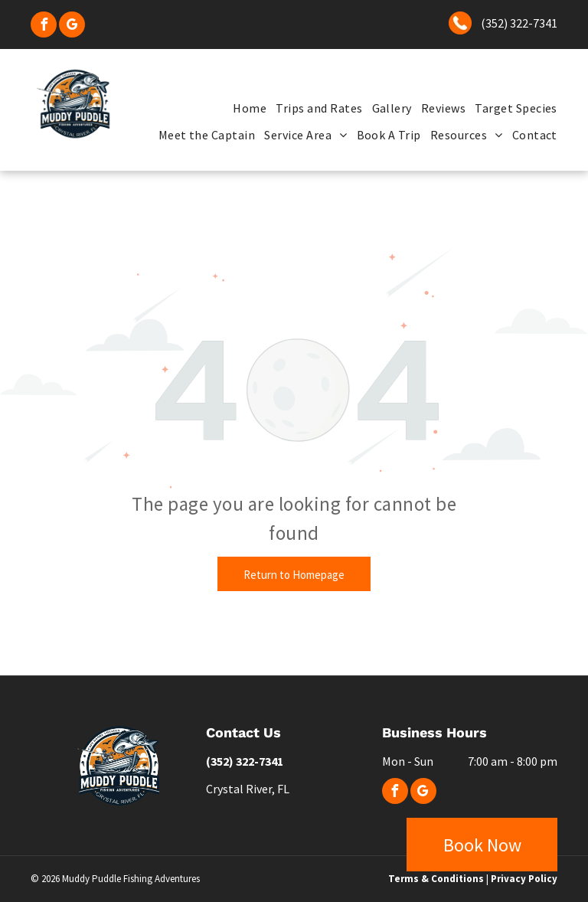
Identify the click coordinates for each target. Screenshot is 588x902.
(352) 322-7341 (519, 23)
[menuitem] (245, 108)
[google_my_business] (72, 26)
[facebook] (44, 26)
